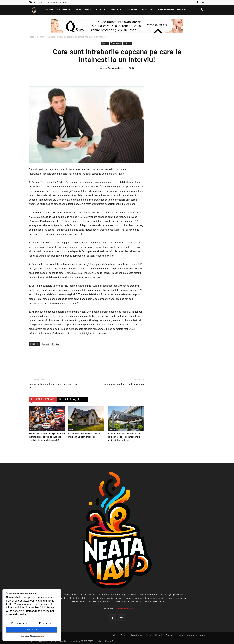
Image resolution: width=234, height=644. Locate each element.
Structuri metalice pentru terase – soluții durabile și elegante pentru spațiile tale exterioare (124, 437)
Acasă (32, 37)
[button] (201, 10)
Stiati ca (56, 344)
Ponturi (147, 10)
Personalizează (19, 623)
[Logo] (36, 10)
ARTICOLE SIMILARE (43, 399)
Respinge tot (46, 623)
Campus (64, 10)
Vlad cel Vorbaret (115, 68)
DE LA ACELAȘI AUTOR (73, 399)
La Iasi (49, 10)
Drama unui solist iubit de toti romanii (123, 384)
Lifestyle (115, 10)
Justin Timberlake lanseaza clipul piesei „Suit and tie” (54, 386)
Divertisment (83, 10)
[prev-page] (31, 447)
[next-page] (36, 447)
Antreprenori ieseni (171, 10)
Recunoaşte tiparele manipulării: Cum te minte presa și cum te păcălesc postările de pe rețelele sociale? (47, 437)
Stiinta (101, 10)
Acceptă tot (32, 630)
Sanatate (131, 10)
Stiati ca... (127, 43)
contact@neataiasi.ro (124, 608)
